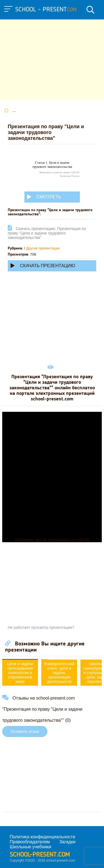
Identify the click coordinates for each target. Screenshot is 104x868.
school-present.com (40, 855)
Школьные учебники (31, 847)
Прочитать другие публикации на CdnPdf (52, 540)
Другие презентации (43, 248)
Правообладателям (30, 842)
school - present (46, 10)
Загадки (67, 842)
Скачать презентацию (43, 266)
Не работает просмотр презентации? (41, 627)
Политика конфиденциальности (42, 837)
